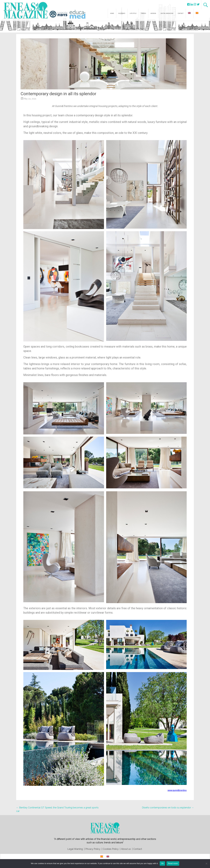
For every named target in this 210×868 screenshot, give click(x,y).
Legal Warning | (76, 849)
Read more (173, 863)
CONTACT (181, 13)
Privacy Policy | (94, 849)
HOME (112, 13)
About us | (127, 849)
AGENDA (153, 13)
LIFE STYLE (133, 13)
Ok (162, 863)
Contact (138, 849)
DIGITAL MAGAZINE (167, 13)
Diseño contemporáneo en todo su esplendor (168, 808)
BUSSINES (122, 13)
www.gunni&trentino (177, 790)
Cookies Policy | (112, 849)
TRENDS (143, 13)
